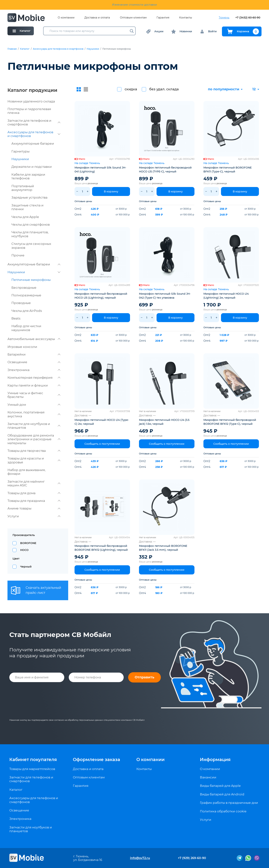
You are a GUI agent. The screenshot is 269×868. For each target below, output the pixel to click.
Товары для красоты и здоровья (34, 460)
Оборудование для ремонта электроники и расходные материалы (34, 439)
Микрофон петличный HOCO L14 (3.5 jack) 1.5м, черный (164, 422)
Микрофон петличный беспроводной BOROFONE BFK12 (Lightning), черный (101, 548)
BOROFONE (28, 543)
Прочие (18, 255)
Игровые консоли (22, 347)
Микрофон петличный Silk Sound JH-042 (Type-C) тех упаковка (165, 296)
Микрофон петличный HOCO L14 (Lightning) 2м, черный (226, 296)
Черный (26, 567)
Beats (16, 318)
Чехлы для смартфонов (31, 225)
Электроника (34, 370)
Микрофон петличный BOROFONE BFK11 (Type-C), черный (228, 170)
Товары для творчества (34, 451)
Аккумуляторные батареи (33, 144)
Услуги (34, 516)
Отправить (144, 677)
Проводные (21, 303)
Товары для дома (34, 493)
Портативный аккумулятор (23, 188)
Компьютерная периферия (34, 378)
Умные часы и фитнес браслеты (34, 395)
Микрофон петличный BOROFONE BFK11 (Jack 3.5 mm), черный (163, 548)
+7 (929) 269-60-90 (192, 858)
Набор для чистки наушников (26, 328)
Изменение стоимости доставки (134, 5)
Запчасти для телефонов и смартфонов (34, 122)
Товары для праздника (34, 501)
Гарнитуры (20, 151)
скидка (131, 89)
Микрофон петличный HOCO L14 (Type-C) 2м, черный (102, 422)
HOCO (24, 550)
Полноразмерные (26, 295)
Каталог (25, 49)
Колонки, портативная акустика (34, 414)
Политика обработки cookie (223, 811)
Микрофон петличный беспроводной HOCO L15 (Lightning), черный (101, 296)
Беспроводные (24, 288)
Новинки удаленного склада (31, 101)
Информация (215, 760)
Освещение (34, 362)
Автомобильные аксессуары (34, 339)
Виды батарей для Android (222, 794)
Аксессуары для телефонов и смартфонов (58, 49)
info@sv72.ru (140, 858)
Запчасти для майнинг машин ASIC (34, 483)
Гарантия (163, 18)
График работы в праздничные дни (229, 803)
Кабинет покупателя (33, 760)
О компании (66, 18)
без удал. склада (164, 89)
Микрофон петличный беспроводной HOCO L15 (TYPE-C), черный (165, 170)
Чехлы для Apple (25, 217)
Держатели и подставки (32, 167)
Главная (12, 49)
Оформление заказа (96, 760)
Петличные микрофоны (31, 280)
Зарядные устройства (29, 197)
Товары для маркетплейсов (32, 769)
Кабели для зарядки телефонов (28, 176)
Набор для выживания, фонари (27, 472)
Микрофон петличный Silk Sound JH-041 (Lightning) (100, 170)
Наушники (93, 49)
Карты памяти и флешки (34, 385)
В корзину (111, 191)
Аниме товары (34, 508)
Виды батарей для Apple (220, 786)
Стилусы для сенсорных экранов (31, 246)
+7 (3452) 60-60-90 (248, 18)
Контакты (186, 18)
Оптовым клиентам (133, 18)
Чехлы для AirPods (27, 311)
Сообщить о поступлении (102, 444)
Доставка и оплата (97, 18)
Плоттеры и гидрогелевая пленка (29, 111)
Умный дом (34, 405)
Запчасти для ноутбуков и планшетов (34, 426)
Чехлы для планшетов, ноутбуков (30, 234)
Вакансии (208, 777)
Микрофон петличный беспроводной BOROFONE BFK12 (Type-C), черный (230, 422)
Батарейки (34, 354)
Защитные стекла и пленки (27, 207)
